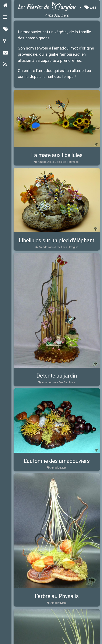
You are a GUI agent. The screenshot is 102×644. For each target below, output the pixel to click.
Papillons (69, 382)
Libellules (60, 162)
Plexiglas (73, 247)
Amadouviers (46, 162)
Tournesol (73, 162)
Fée (61, 382)
